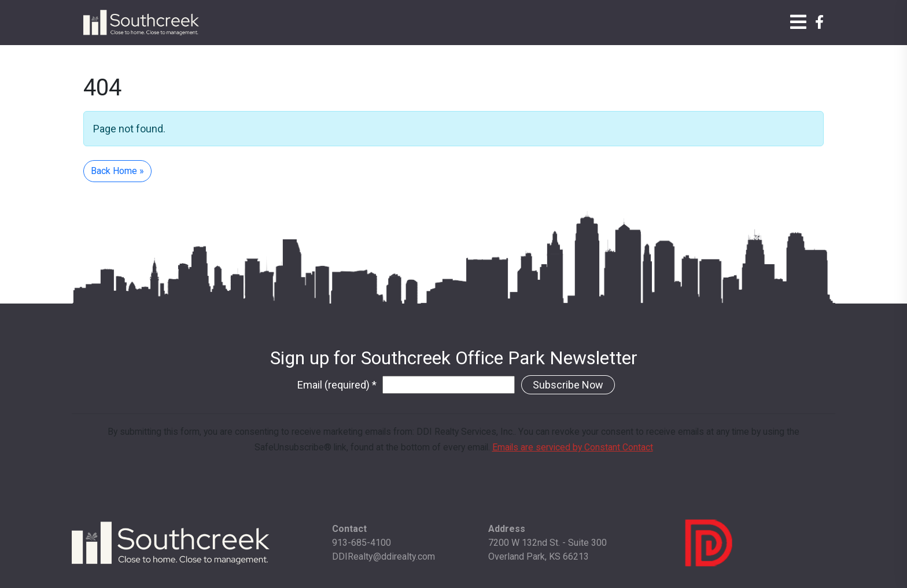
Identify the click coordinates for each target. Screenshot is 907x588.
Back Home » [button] (117, 171)
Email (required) (337, 385)
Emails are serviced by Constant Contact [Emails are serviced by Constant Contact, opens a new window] (573, 447)
